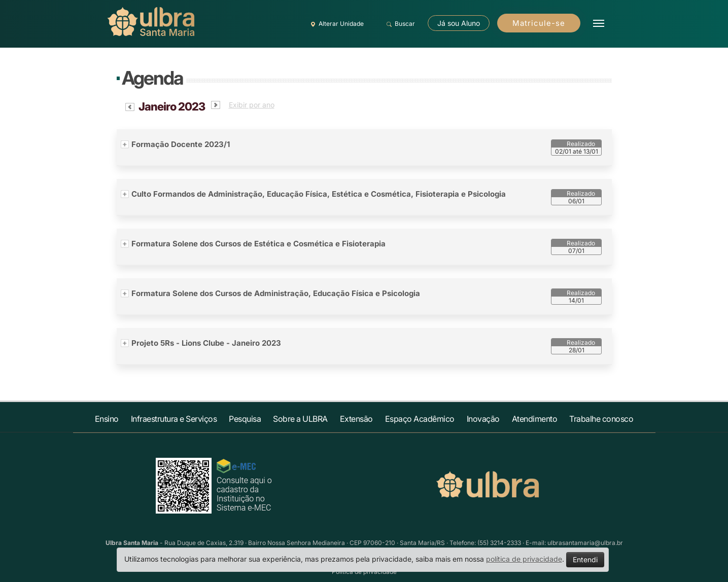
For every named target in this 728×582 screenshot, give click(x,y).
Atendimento (535, 419)
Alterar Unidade (336, 24)
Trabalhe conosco (601, 419)
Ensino (107, 419)
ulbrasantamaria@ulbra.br (585, 543)
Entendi (585, 559)
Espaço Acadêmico (420, 419)
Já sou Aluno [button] (459, 23)
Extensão (356, 419)
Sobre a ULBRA (300, 419)
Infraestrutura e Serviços (174, 419)
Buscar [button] (400, 24)
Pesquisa (245, 419)
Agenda (152, 78)
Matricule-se (539, 23)
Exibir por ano (252, 105)
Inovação (483, 419)
